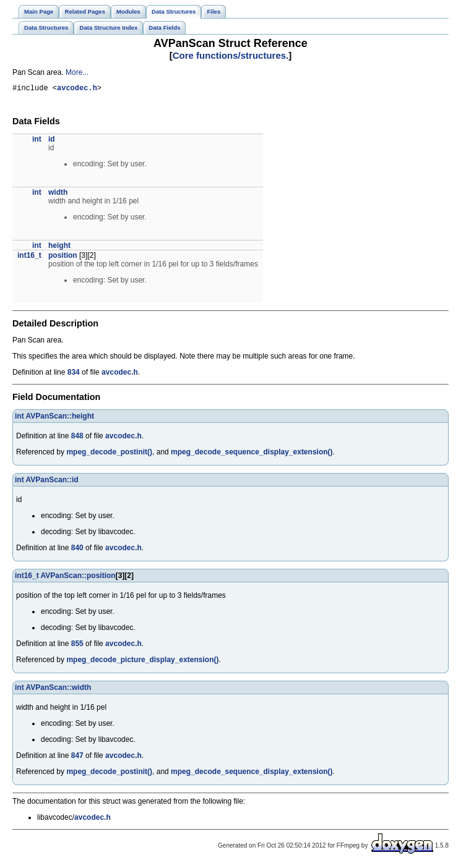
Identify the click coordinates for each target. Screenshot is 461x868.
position (63, 257)
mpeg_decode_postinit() (109, 454)
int (37, 141)
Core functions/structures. (231, 55)
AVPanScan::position (78, 577)
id (52, 141)
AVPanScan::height (60, 418)
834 (74, 374)
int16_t (29, 257)
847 (77, 757)
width (58, 194)
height (59, 247)
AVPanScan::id (52, 482)
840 (77, 550)
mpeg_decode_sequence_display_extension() (252, 454)
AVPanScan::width (59, 689)
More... (77, 72)
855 (77, 645)
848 (77, 438)
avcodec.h (77, 89)
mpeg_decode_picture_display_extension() (142, 662)
